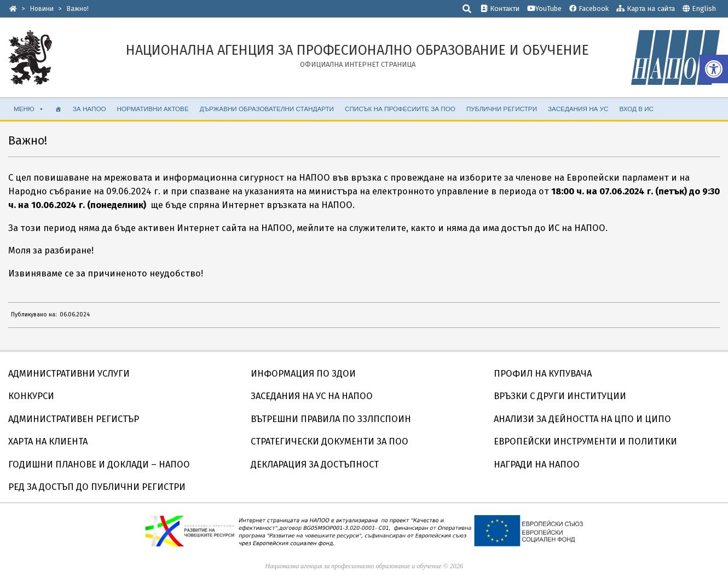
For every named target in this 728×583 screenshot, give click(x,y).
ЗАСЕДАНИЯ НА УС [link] (578, 109)
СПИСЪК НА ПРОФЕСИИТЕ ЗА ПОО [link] (400, 109)
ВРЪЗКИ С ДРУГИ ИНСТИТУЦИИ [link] (560, 396)
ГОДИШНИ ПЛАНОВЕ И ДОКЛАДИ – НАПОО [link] (99, 464)
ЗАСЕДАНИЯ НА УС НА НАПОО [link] (312, 396)
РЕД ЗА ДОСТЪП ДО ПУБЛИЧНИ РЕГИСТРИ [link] (97, 487)
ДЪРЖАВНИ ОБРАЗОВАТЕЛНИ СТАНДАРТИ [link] (267, 109)
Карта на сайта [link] (646, 8)
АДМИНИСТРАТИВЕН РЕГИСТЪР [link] (74, 419)
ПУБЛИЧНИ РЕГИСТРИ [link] (502, 109)
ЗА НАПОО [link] (89, 109)
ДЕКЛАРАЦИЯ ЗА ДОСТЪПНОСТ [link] (315, 464)
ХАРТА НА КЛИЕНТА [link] (48, 441)
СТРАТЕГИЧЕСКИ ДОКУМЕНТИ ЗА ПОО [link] (330, 441)
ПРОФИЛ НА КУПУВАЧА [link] (543, 374)
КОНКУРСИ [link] (31, 396)
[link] (714, 69)
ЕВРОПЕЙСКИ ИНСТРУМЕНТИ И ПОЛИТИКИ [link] (585, 441)
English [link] (704, 8)
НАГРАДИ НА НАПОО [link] (537, 464)
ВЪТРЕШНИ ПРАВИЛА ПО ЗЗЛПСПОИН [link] (331, 419)
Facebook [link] (589, 8)
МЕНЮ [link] (29, 109)
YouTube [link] (544, 8)
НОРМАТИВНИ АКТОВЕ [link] (153, 109)
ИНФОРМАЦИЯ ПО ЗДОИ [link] (303, 374)
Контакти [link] (500, 8)
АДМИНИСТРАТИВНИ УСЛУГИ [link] (69, 374)
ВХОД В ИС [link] (636, 109)
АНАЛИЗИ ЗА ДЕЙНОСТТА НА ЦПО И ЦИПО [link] (582, 419)
